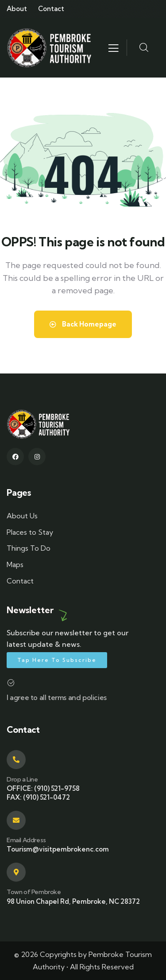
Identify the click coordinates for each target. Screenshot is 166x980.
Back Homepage (83, 324)
